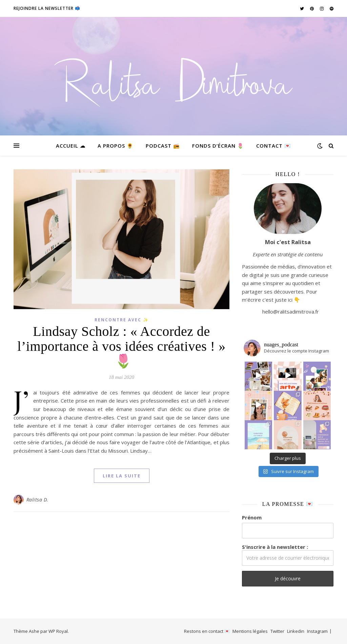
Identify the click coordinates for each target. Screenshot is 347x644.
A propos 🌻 (116, 146)
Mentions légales (250, 631)
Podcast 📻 (163, 146)
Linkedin (296, 631)
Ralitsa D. (37, 500)
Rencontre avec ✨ (122, 320)
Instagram (317, 631)
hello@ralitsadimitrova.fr (291, 312)
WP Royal (58, 631)
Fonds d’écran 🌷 (218, 146)
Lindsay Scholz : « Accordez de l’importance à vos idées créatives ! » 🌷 (121, 346)
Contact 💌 (274, 146)
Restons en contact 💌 (207, 631)
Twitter (277, 631)
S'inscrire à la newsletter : (288, 555)
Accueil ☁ (71, 146)
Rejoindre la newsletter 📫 (47, 8)
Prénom (252, 517)
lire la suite (122, 476)
